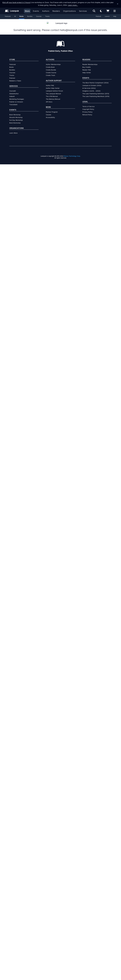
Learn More (13, 130)
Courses (39, 16)
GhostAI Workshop (16, 115)
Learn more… (73, 5)
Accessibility (50, 115)
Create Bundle (51, 67)
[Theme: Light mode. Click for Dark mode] (101, 11)
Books (22, 16)
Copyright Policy (88, 107)
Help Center (87, 70)
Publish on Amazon (16, 99)
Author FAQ (50, 83)
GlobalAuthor (14, 91)
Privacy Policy (87, 109)
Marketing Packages (17, 96)
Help (115, 16)
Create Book (50, 64)
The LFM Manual (52, 94)
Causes (49, 112)
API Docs (49, 99)
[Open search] (94, 11)
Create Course (51, 70)
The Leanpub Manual (53, 91)
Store (27, 11)
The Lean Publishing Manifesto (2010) (96, 94)
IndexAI (12, 94)
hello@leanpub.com (71, 27)
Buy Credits (87, 64)
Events (36, 11)
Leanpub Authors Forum (54, 88)
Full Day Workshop (16, 117)
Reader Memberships (90, 62)
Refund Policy (87, 112)
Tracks (47, 16)
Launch (107, 16)
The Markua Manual (53, 96)
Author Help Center (53, 85)
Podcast (98, 16)
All (15, 16)
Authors (46, 11)
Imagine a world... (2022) (91, 88)
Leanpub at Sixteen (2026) (92, 83)
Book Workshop (15, 112)
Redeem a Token (15, 78)
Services (83, 11)
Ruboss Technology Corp (72, 153)
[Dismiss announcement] (118, 4)
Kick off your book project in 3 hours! (16, 2)
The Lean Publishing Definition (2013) (96, 91)
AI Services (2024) (89, 85)
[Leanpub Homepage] (12, 11)
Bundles (30, 16)
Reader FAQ (87, 67)
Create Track (51, 73)
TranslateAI (13, 102)
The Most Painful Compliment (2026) (96, 80)
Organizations (69, 11)
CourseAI (13, 88)
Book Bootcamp (15, 120)
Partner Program (52, 109)
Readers (56, 11)
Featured (8, 16)
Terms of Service (88, 104)
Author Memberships (53, 62)
